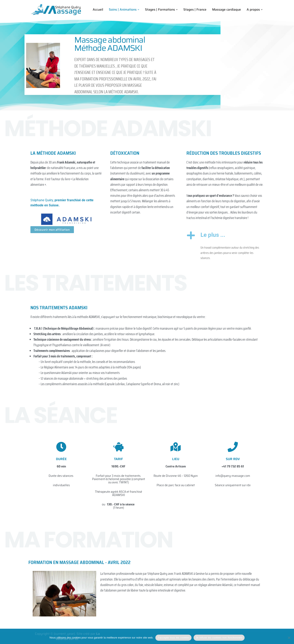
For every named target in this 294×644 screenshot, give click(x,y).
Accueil (97, 9)
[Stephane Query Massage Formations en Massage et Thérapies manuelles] (56, 9)
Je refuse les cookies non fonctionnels (219, 638)
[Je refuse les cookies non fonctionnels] (289, 638)
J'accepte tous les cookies (173, 638)
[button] (138, 10)
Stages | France (195, 9)
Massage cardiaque (226, 9)
